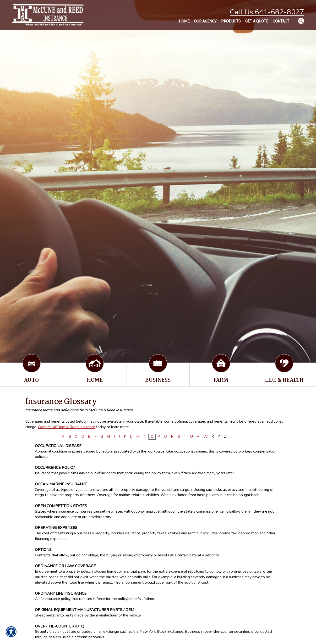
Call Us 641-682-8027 (267, 12)
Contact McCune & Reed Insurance (67, 427)
